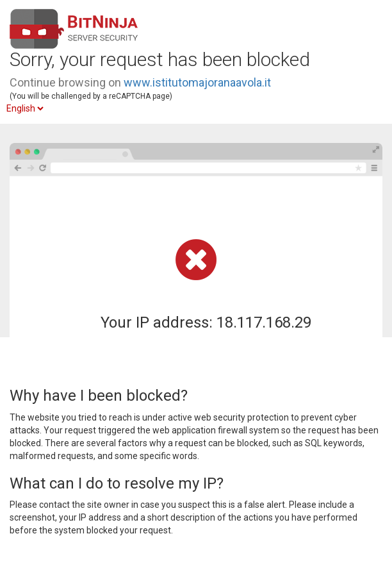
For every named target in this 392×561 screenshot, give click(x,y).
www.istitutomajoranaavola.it (197, 82)
